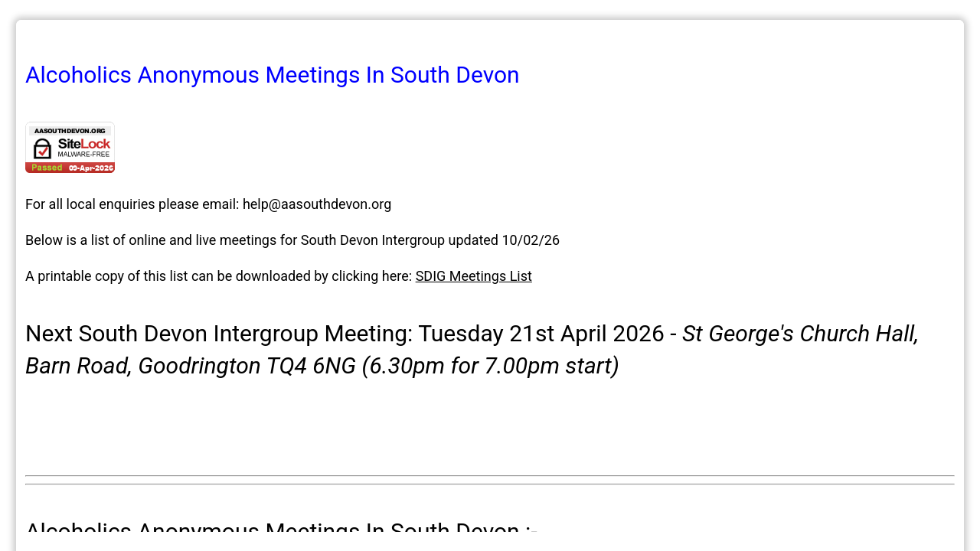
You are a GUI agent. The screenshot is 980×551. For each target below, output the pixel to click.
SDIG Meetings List (474, 276)
